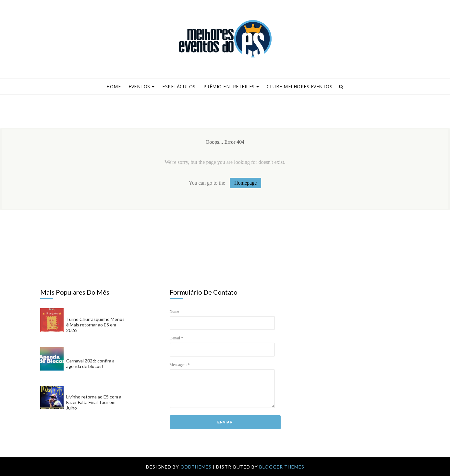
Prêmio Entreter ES (231, 86)
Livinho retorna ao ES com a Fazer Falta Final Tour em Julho (94, 402)
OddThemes (196, 467)
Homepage (245, 183)
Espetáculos (179, 86)
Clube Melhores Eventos (299, 86)
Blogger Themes (282, 467)
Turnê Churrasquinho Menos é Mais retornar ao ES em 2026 (95, 325)
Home (114, 86)
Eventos (141, 86)
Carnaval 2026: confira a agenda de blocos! (90, 363)
